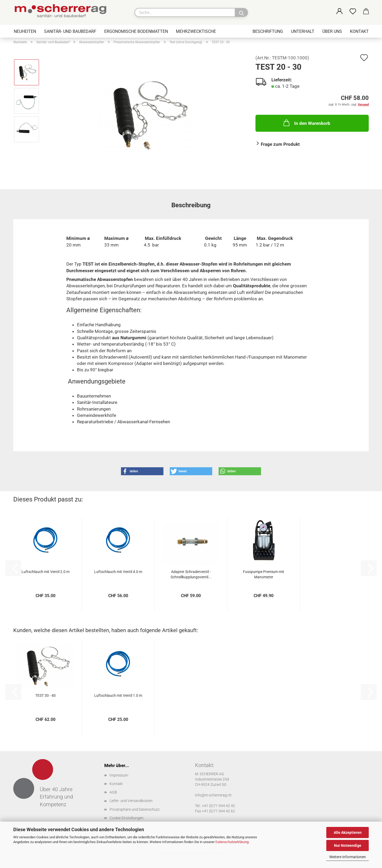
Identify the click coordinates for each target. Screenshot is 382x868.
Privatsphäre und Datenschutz (135, 809)
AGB (113, 792)
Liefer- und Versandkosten (131, 801)
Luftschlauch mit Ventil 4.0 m (118, 572)
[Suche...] (241, 12)
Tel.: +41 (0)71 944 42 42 (215, 806)
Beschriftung (268, 31)
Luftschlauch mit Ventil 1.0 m (118, 695)
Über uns (332, 31)
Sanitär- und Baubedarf (70, 31)
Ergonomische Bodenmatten (136, 31)
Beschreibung (191, 205)
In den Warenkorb (306, 123)
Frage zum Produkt (280, 144)
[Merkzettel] (353, 12)
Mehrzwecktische (196, 31)
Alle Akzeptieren (348, 832)
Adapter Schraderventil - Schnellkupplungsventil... (191, 574)
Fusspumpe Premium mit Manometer (264, 574)
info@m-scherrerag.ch (213, 795)
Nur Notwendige (348, 845)
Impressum (119, 775)
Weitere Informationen (348, 857)
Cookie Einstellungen (127, 818)
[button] (340, 12)
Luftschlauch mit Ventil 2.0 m (45, 572)
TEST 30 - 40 (45, 695)
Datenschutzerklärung (232, 842)
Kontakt (359, 31)
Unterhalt (303, 31)
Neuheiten (25, 31)
